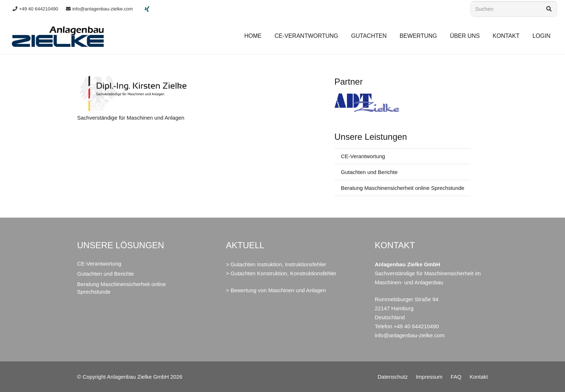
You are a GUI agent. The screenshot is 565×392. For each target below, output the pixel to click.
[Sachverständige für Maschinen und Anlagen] (132, 80)
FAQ (456, 377)
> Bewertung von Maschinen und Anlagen (276, 290)
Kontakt (479, 377)
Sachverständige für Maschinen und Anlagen (131, 118)
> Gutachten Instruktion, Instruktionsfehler (276, 264)
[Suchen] (514, 9)
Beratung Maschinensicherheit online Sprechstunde (403, 188)
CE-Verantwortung (363, 156)
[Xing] (147, 9)
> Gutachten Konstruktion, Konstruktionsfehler (281, 273)
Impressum (429, 377)
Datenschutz (393, 377)
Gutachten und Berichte (369, 172)
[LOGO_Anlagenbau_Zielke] (58, 36)
